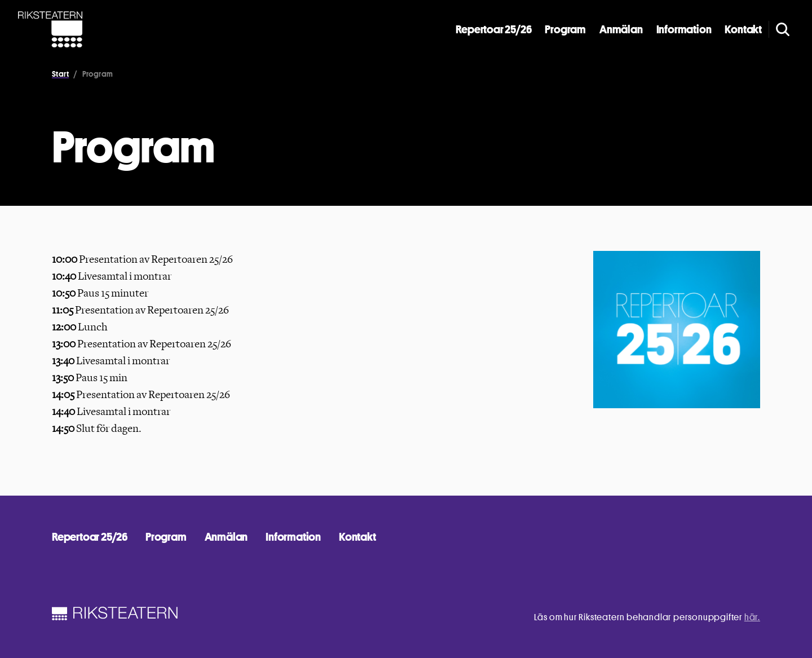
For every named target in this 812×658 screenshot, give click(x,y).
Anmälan (621, 29)
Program (565, 29)
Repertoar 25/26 (493, 29)
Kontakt (743, 29)
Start (60, 74)
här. (752, 617)
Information (684, 29)
